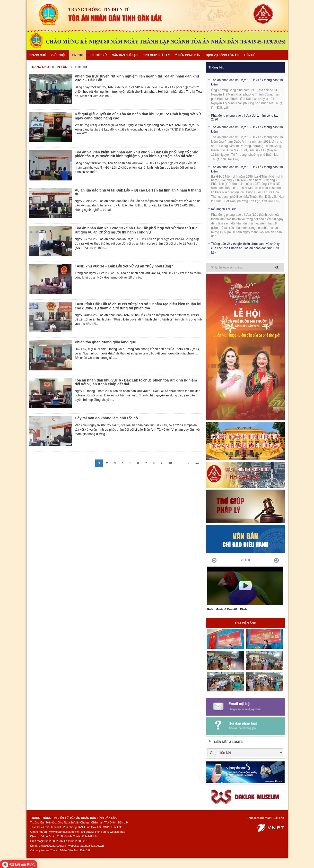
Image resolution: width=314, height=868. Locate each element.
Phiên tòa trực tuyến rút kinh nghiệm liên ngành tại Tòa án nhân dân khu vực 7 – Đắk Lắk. (137, 78)
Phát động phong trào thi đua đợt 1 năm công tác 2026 (245, 118)
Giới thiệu (59, 55)
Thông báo (216, 67)
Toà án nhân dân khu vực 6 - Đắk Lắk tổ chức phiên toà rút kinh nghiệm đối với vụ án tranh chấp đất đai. (136, 382)
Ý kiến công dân (188, 55)
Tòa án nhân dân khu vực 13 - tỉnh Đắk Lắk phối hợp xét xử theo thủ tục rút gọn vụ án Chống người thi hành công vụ (136, 230)
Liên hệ (249, 55)
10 (170, 463)
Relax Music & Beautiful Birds (227, 609)
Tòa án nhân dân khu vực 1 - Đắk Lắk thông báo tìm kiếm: (247, 82)
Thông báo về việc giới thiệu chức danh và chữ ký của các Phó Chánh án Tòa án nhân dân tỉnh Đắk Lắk (245, 248)
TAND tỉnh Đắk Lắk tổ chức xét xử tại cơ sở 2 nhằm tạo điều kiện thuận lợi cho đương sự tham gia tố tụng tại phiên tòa (138, 306)
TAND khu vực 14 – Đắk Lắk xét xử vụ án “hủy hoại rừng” (124, 266)
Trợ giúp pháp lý (156, 55)
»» (197, 463)
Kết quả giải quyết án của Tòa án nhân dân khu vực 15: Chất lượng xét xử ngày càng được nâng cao (138, 116)
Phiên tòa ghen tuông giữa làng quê (105, 342)
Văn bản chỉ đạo (125, 55)
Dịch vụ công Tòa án (222, 55)
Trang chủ (38, 55)
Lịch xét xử (98, 55)
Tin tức (77, 55)
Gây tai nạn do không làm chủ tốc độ (106, 418)
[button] (213, 560)
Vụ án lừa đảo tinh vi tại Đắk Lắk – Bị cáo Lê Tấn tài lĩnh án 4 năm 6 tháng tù (138, 192)
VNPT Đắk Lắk (274, 818)
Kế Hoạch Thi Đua (224, 209)
